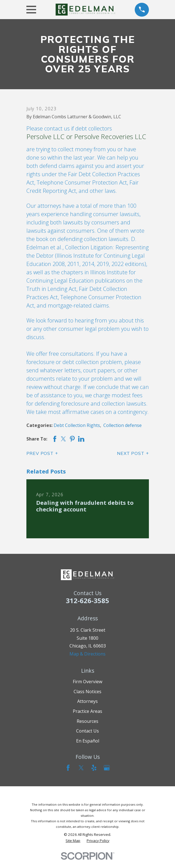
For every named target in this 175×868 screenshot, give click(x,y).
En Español (88, 741)
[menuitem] (73, 841)
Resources (87, 721)
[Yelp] (94, 768)
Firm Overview (87, 682)
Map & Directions (87, 654)
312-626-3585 (87, 601)
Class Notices (87, 692)
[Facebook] (68, 768)
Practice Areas (87, 711)
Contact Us (87, 731)
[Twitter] (81, 768)
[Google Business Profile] (107, 768)
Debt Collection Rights (77, 425)
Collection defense (122, 425)
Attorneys (87, 701)
